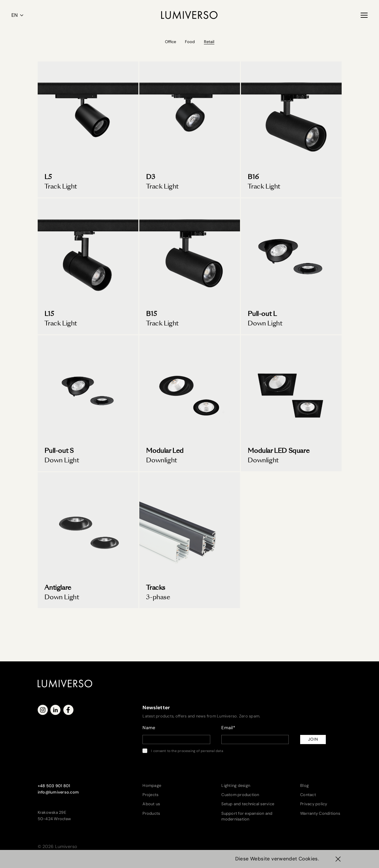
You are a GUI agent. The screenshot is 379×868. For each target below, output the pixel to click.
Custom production (240, 795)
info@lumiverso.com (58, 792)
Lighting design (236, 785)
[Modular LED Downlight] (190, 403)
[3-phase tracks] (190, 540)
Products (151, 813)
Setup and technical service (248, 804)
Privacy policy (314, 804)
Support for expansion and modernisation (247, 816)
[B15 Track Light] (190, 266)
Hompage (152, 785)
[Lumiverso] (189, 15)
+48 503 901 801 (54, 786)
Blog (304, 785)
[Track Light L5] (88, 129)
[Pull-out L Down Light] (291, 266)
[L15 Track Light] (88, 266)
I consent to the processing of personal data (183, 751)
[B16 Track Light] (291, 129)
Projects (150, 795)
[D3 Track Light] (190, 129)
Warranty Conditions (320, 813)
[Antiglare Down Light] (88, 540)
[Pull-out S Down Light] (88, 403)
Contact (308, 795)
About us (151, 804)
